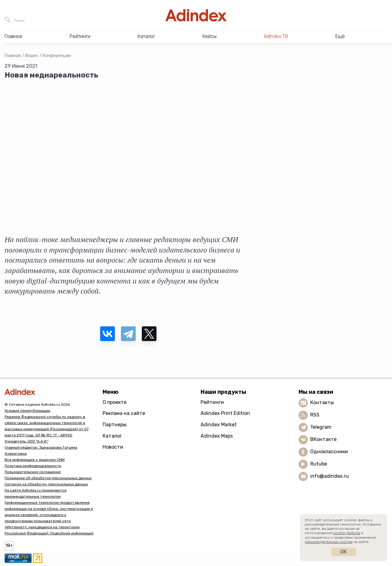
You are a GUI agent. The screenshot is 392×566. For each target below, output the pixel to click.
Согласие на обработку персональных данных (46, 484)
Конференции (57, 56)
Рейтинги (212, 402)
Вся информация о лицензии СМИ (35, 460)
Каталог (112, 436)
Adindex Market (219, 425)
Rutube (319, 464)
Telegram (321, 427)
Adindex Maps (217, 436)
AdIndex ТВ (276, 36)
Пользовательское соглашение (33, 472)
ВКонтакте (323, 439)
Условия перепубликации (27, 411)
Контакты (322, 403)
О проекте (115, 402)
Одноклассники (329, 452)
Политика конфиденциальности (33, 466)
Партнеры (115, 425)
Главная (13, 56)
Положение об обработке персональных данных (48, 478)
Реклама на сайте (124, 413)
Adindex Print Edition (225, 413)
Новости (113, 447)
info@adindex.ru (330, 476)
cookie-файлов (347, 533)
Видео (32, 56)
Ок (343, 552)
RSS (315, 415)
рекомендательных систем (329, 542)
